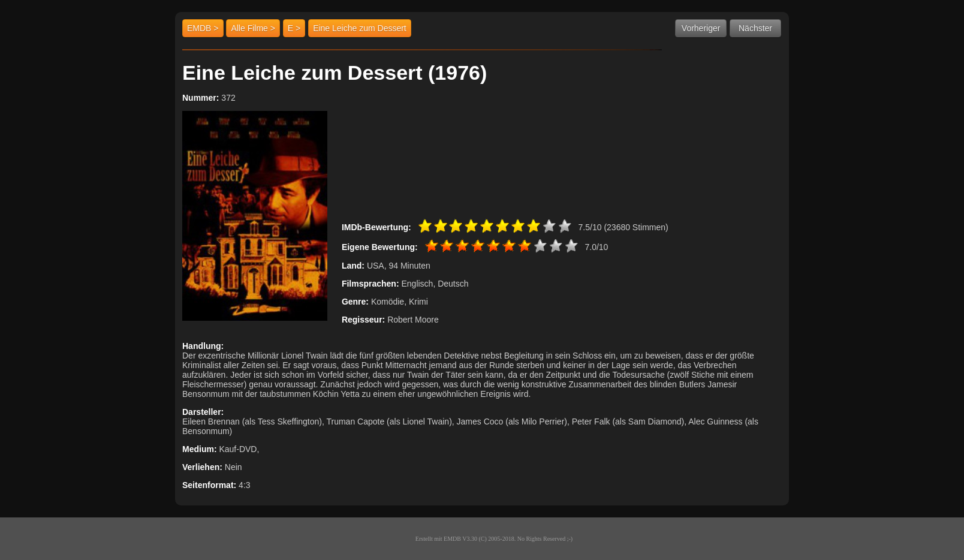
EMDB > (203, 28)
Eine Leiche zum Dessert (360, 28)
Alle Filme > (253, 28)
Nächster (755, 28)
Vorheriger (701, 28)
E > (294, 28)
